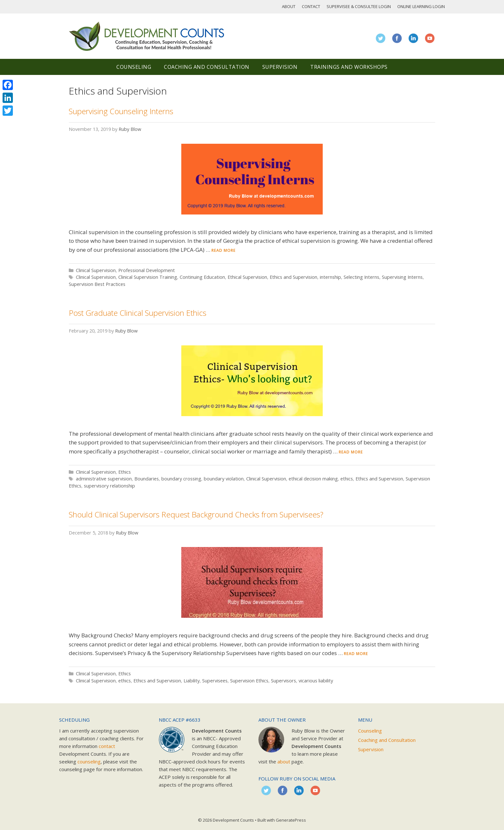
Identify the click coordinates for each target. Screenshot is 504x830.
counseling (89, 762)
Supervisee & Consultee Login (359, 6)
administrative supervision (104, 479)
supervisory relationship (109, 486)
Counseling (134, 67)
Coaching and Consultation (207, 67)
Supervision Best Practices (97, 284)
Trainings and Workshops (349, 67)
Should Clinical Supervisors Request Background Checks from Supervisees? (196, 514)
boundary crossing (181, 479)
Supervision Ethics (249, 681)
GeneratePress (291, 820)
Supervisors (283, 681)
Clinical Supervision (96, 270)
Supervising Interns (402, 277)
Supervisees (215, 681)
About (289, 6)
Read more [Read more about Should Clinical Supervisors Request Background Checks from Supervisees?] (356, 654)
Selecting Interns (361, 277)
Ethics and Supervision (293, 277)
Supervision (280, 67)
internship (330, 277)
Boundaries (147, 479)
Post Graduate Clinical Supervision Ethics (138, 313)
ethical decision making (313, 479)
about (284, 762)
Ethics (125, 472)
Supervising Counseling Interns (121, 111)
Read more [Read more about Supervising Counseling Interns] (224, 250)
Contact (311, 6)
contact (107, 746)
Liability (192, 681)
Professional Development (147, 270)
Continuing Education (202, 277)
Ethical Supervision (247, 277)
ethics (347, 479)
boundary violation (224, 479)
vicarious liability (316, 681)
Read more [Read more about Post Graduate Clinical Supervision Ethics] (351, 452)
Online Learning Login (421, 6)
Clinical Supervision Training (148, 277)
